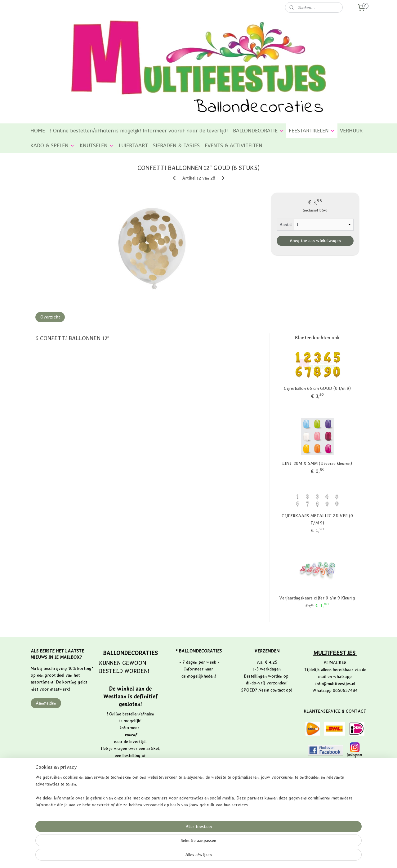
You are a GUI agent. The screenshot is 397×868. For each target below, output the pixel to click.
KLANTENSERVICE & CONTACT (335, 711)
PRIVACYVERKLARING (336, 768)
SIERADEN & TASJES (176, 146)
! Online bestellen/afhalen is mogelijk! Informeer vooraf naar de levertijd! (139, 131)
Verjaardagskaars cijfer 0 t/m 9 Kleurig (317, 598)
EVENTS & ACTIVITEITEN (234, 146)
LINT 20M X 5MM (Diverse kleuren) (317, 463)
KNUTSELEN (97, 146)
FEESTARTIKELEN (312, 131)
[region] (158, 844)
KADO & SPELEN (53, 146)
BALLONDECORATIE (258, 131)
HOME (38, 131)
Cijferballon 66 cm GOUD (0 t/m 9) (317, 388)
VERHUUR (351, 131)
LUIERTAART (133, 146)
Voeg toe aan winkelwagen (315, 241)
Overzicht (50, 317)
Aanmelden (46, 703)
